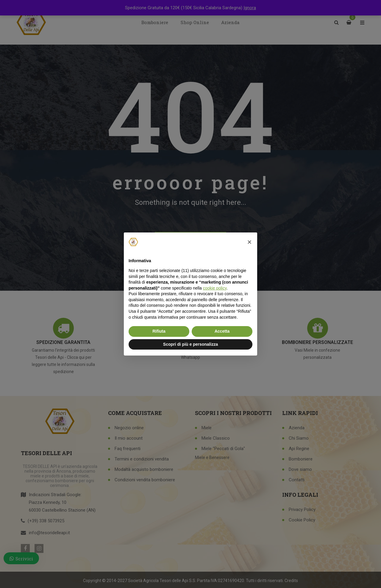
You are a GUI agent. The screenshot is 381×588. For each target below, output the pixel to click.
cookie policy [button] (215, 288)
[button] (249, 242)
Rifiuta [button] (159, 331)
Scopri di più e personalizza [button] (190, 344)
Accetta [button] (222, 331)
